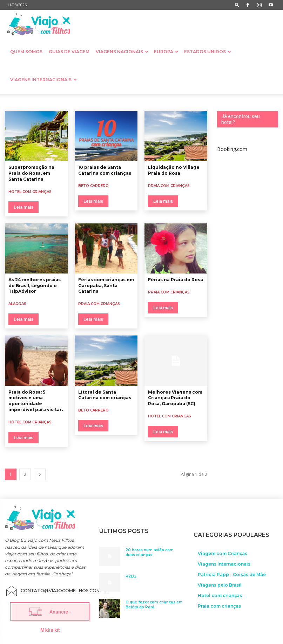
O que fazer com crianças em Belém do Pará (154, 604)
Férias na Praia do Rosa (176, 280)
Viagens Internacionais (43, 80)
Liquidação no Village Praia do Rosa (174, 170)
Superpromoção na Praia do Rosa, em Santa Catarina (31, 173)
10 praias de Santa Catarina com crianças (105, 170)
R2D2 (131, 575)
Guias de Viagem (69, 52)
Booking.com (232, 149)
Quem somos (26, 52)
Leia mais (23, 207)
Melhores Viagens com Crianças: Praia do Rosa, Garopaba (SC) (175, 398)
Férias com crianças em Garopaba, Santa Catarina (106, 286)
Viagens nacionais (122, 52)
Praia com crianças (169, 186)
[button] (237, 5)
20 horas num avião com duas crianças (150, 551)
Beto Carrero (93, 186)
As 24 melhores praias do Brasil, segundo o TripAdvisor (35, 286)
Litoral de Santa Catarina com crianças (105, 395)
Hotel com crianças (30, 192)
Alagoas (17, 304)
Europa (166, 52)
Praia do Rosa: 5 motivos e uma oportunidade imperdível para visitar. (36, 401)
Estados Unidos (208, 52)
